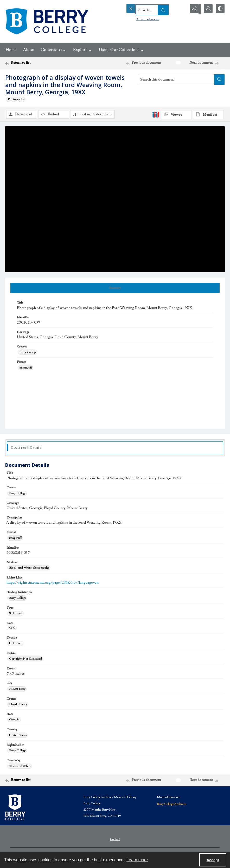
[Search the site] (146, 9)
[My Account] (207, 9)
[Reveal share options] (194, 9)
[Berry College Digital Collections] (47, 21)
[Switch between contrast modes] (220, 9)
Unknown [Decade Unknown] (16, 644)
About (29, 50)
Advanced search (138, 18)
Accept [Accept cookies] (213, 860)
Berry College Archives (171, 804)
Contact (115, 840)
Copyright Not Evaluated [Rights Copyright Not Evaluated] (25, 659)
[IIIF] (156, 114)
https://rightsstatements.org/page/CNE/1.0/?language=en (53, 583)
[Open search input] (181, 9)
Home (11, 50)
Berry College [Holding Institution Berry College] (18, 598)
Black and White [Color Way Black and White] (20, 767)
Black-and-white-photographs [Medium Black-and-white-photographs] (29, 568)
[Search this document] (176, 80)
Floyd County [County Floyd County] (18, 705)
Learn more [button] (137, 860)
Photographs (16, 99)
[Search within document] (219, 80)
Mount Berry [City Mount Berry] (17, 689)
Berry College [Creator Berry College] (28, 353)
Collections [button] (54, 50)
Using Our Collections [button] (122, 50)
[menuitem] (115, 839)
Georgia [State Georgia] (14, 720)
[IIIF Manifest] (208, 115)
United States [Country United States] (18, 736)
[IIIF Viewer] (176, 115)
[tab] (115, 288)
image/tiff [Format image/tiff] (26, 368)
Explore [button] (83, 50)
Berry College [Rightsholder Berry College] (18, 751)
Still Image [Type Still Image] (16, 614)
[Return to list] (34, 63)
